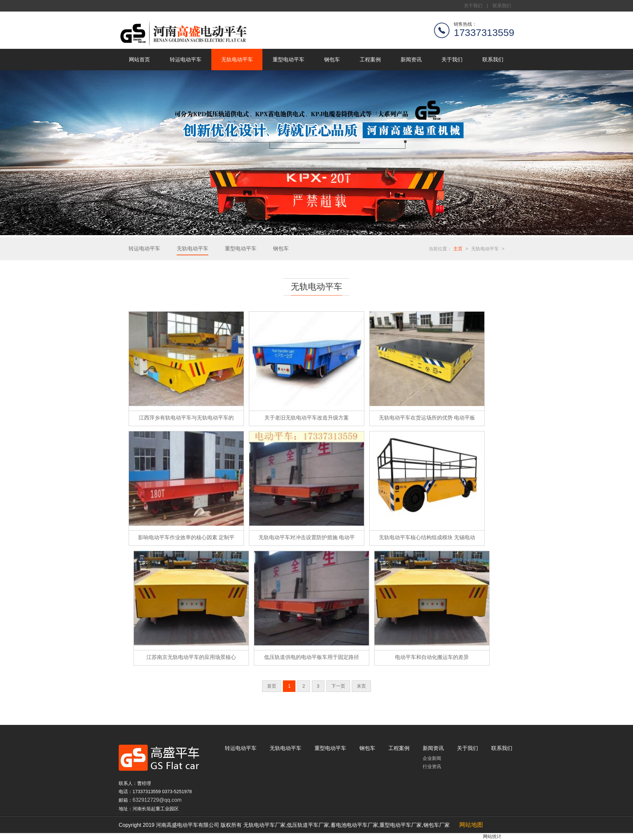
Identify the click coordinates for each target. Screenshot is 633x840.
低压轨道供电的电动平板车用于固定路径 (312, 657)
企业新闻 (432, 758)
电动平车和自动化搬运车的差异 (432, 657)
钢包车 (332, 60)
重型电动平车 (288, 60)
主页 (458, 249)
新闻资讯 (411, 60)
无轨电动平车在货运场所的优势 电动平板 (427, 418)
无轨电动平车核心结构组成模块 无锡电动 (427, 537)
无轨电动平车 (237, 60)
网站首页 (139, 60)
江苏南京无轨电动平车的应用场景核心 (191, 657)
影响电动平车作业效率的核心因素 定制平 (186, 537)
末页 (361, 686)
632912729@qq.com (157, 800)
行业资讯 (432, 766)
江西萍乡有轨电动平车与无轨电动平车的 (186, 418)
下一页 (338, 686)
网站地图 (471, 825)
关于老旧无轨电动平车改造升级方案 (307, 418)
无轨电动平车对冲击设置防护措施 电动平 (307, 537)
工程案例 (370, 60)
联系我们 (502, 6)
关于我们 (473, 6)
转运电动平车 (186, 60)
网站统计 (492, 836)
